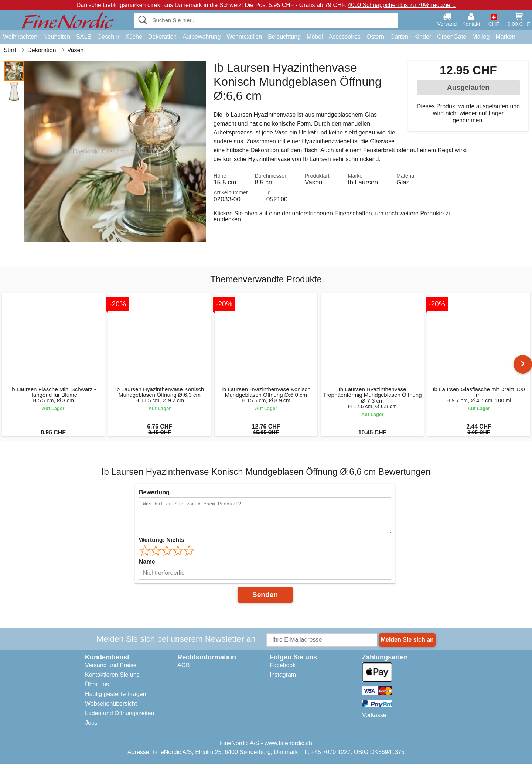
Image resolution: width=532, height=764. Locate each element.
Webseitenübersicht (111, 704)
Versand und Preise (111, 665)
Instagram (283, 675)
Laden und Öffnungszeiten (120, 713)
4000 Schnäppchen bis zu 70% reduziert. (402, 5)
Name (147, 562)
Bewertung (154, 492)
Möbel (315, 37)
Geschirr (108, 37)
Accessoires (345, 37)
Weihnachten (20, 37)
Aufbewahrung (202, 37)
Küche (134, 37)
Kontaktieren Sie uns (112, 675)
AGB (184, 665)
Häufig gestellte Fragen (115, 694)
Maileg (481, 37)
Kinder (423, 37)
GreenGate (452, 37)
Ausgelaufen (468, 87)
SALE (84, 37)
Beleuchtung (284, 37)
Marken (505, 37)
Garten (399, 37)
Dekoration (162, 37)
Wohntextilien (244, 37)
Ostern (375, 37)
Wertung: (162, 540)
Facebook (283, 665)
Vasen (314, 182)
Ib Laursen (363, 182)
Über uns (97, 684)
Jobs (91, 723)
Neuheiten (57, 37)
